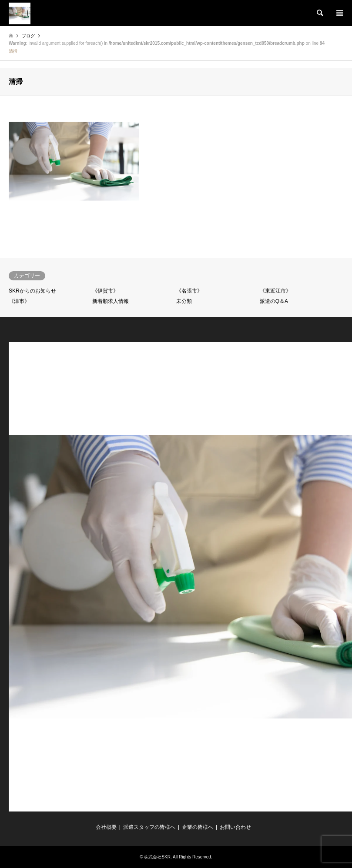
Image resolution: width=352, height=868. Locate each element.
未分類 (184, 301)
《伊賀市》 (105, 291)
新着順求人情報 (111, 301)
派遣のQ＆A (274, 301)
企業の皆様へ (198, 827)
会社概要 (106, 827)
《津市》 (19, 301)
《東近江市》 (275, 291)
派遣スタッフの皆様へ (149, 827)
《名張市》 (189, 291)
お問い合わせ (235, 827)
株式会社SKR (157, 857)
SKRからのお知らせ (32, 291)
